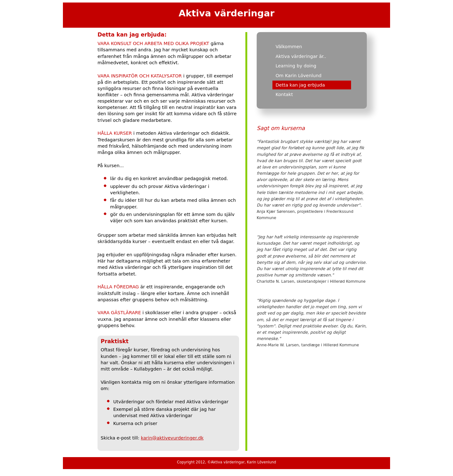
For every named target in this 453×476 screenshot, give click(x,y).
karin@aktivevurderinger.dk (172, 438)
